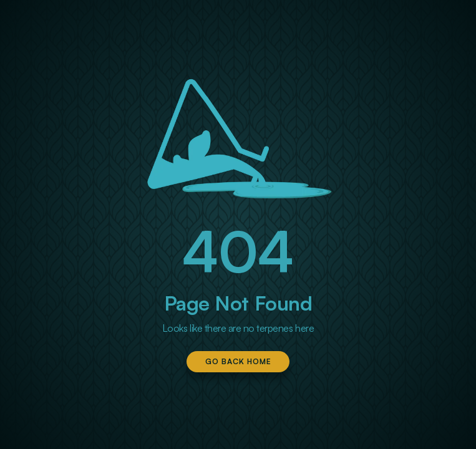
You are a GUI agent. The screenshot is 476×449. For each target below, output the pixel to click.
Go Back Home (238, 361)
